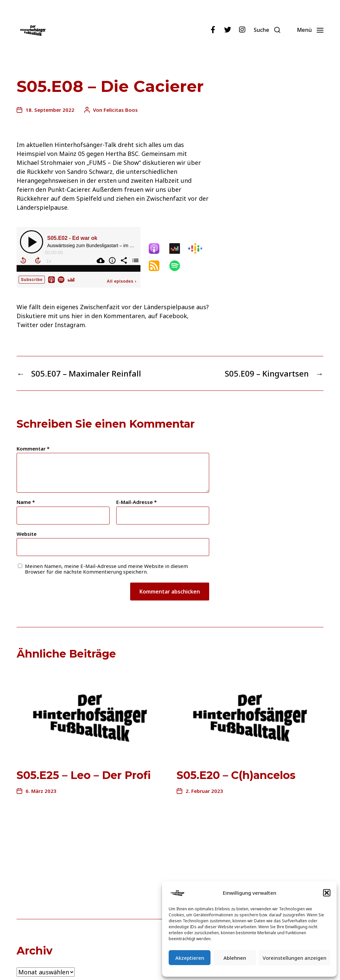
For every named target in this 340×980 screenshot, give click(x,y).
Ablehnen (235, 958)
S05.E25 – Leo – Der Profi (84, 775)
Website (27, 534)
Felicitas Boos (121, 110)
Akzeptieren (190, 958)
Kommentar (33, 449)
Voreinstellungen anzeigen (295, 958)
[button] (327, 893)
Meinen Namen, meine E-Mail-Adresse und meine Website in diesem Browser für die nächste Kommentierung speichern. (106, 569)
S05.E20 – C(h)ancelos (236, 775)
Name (26, 502)
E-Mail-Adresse (136, 502)
